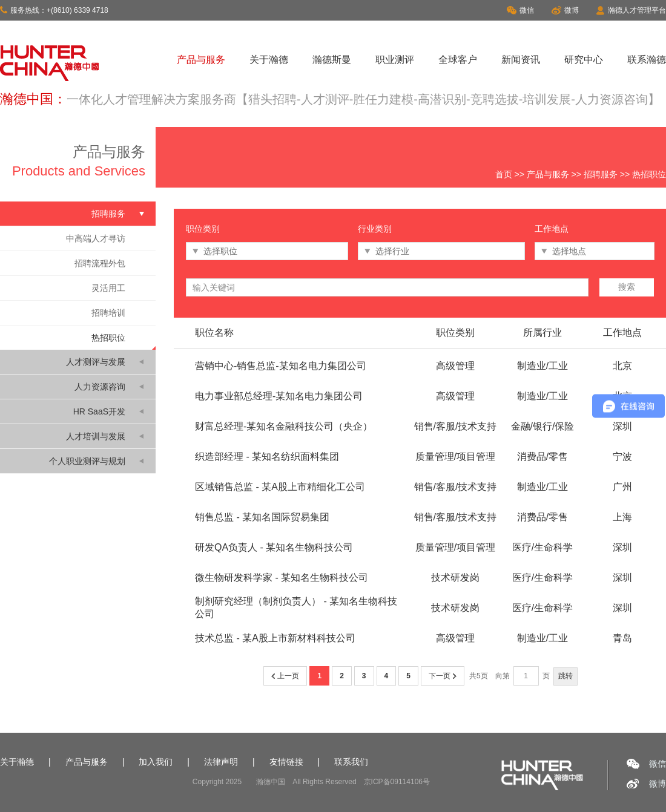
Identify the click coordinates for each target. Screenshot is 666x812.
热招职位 (108, 338)
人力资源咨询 (100, 387)
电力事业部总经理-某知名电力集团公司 (279, 396)
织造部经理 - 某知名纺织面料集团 (267, 457)
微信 (520, 10)
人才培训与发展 (96, 436)
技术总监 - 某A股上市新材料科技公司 (275, 638)
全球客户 (458, 60)
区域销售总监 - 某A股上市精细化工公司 (280, 487)
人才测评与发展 (96, 362)
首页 (504, 174)
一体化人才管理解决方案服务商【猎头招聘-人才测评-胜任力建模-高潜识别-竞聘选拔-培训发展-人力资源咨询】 (363, 99)
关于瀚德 (269, 60)
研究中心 (584, 60)
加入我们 (156, 762)
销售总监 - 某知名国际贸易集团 (262, 517)
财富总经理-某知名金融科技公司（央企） (284, 426)
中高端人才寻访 (96, 238)
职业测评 (395, 60)
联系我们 (351, 762)
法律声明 (221, 762)
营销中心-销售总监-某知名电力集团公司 (281, 366)
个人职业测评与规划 (87, 461)
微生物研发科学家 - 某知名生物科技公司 (282, 578)
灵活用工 (108, 288)
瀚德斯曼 (332, 60)
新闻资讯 (521, 60)
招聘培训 (108, 313)
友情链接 (286, 762)
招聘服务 (601, 174)
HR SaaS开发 (99, 411)
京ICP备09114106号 (397, 782)
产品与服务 (201, 60)
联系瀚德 (647, 60)
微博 (565, 10)
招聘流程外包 (100, 263)
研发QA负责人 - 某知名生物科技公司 (274, 547)
